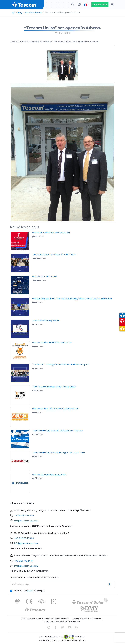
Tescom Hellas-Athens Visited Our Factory (57, 431)
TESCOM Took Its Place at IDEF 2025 (54, 255)
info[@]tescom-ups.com (26, 521)
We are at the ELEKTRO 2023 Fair (52, 343)
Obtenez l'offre (100, 4)
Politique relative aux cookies (87, 619)
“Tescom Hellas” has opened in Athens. (62, 28)
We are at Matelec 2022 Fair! (49, 475)
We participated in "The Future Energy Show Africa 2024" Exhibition (72, 299)
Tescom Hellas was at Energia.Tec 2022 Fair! (58, 452)
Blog (20, 13)
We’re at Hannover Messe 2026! (51, 233)
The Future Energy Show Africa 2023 (54, 387)
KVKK (30, 591)
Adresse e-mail (21, 584)
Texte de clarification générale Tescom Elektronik (45, 619)
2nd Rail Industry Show (46, 320)
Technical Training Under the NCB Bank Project (60, 364)
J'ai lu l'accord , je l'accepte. (29, 591)
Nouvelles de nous (33, 13)
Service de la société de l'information (63, 622)
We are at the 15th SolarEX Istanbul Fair (55, 408)
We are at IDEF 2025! (44, 276)
